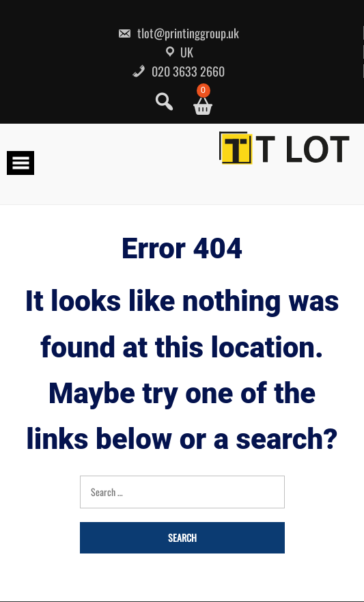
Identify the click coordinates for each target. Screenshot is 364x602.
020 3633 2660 (178, 71)
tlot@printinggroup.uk (178, 33)
